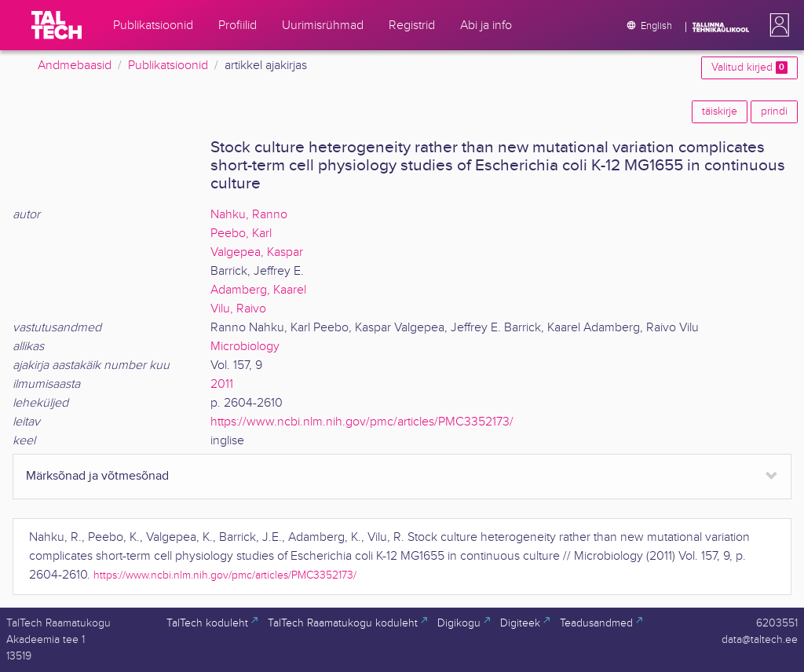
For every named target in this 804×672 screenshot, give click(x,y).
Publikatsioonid (168, 66)
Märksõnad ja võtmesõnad (97, 476)
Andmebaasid (75, 66)
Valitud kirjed (749, 68)
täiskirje (720, 111)
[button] (777, 25)
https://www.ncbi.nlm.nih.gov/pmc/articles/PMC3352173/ (362, 422)
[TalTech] (57, 25)
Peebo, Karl (241, 234)
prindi (774, 111)
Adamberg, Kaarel (258, 290)
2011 (222, 384)
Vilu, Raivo (238, 309)
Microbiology (245, 347)
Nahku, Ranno (249, 215)
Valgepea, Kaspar (257, 252)
